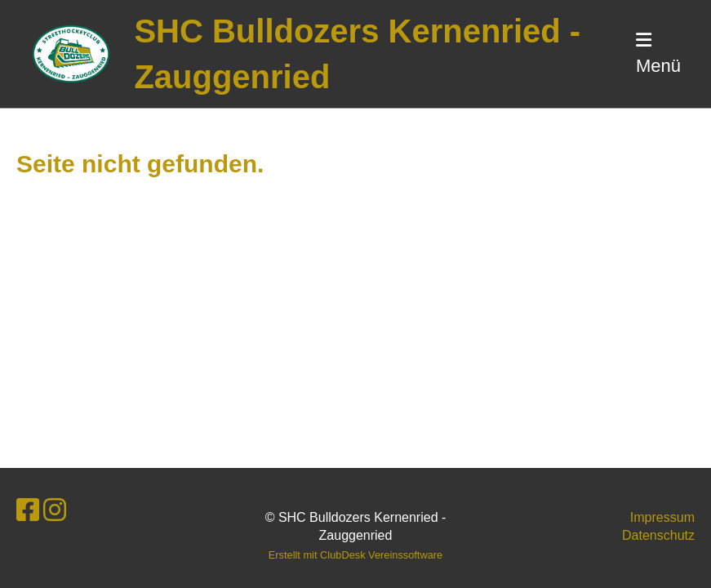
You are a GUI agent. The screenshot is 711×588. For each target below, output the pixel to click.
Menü (658, 53)
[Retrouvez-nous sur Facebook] (28, 510)
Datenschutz (658, 535)
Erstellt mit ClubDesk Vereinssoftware (355, 555)
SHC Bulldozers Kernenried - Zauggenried (357, 54)
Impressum (662, 517)
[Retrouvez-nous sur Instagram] (55, 510)
